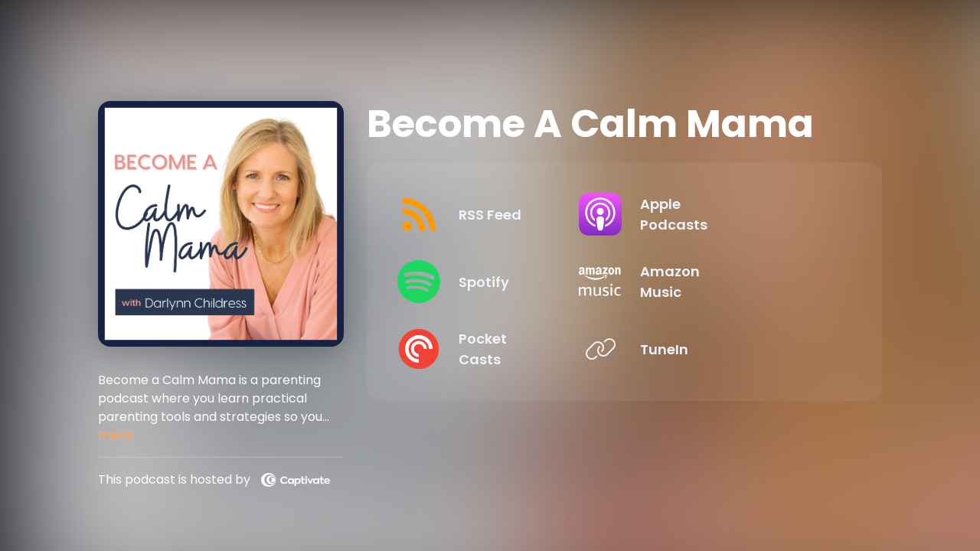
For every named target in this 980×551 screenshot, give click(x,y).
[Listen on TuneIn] (735, 349)
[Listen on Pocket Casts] (501, 349)
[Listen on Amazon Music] (735, 282)
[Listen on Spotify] (501, 282)
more (115, 435)
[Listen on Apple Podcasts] (735, 214)
